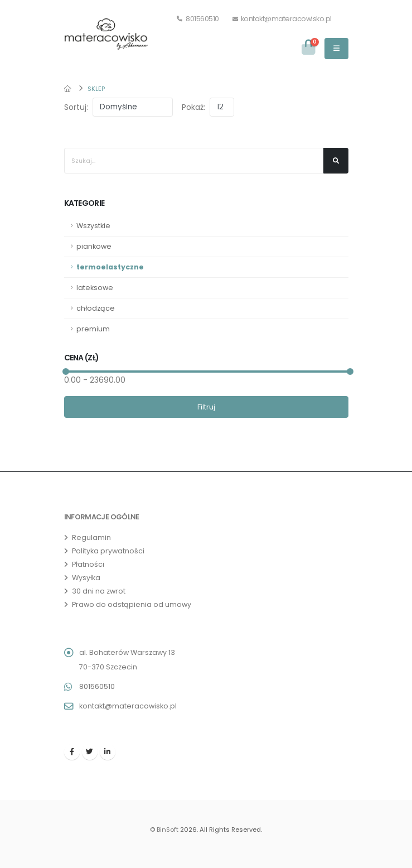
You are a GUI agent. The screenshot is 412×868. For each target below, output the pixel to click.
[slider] (65, 371)
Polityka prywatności (108, 551)
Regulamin (91, 537)
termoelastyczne (110, 267)
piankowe (94, 246)
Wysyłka (86, 578)
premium (93, 329)
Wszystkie (93, 226)
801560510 (198, 19)
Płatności (88, 564)
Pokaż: (193, 107)
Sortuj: (76, 107)
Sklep (96, 89)
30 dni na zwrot (99, 591)
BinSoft (168, 830)
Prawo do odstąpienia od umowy (132, 604)
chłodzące (96, 308)
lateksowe (95, 288)
